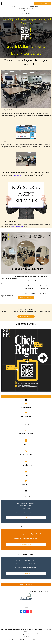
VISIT (15, 148)
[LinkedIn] (21, 612)
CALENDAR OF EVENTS (19, 176)
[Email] (31, 612)
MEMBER (11, 117)
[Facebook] (24, 612)
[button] (1, 600)
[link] (26, 27)
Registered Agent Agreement (17, 226)
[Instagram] (28, 612)
